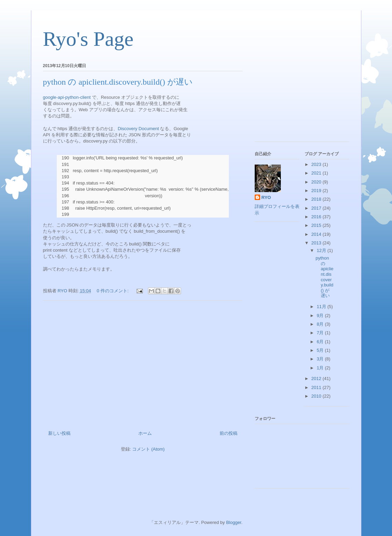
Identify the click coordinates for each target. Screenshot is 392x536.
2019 (317, 191)
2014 (317, 234)
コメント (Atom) (149, 449)
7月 (321, 333)
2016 (317, 217)
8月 (321, 324)
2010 (317, 396)
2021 (317, 173)
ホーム (145, 433)
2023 (317, 164)
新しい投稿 (59, 433)
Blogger (234, 522)
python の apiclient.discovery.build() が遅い (118, 82)
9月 (321, 316)
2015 (317, 225)
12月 (322, 250)
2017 (317, 208)
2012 (317, 379)
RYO (266, 197)
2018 (317, 199)
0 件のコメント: (113, 291)
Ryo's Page (88, 39)
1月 (321, 368)
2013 (317, 243)
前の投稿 (229, 433)
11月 (322, 307)
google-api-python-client (67, 97)
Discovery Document (138, 129)
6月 (321, 342)
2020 (317, 182)
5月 (321, 350)
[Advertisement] (143, 363)
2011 (317, 387)
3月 (321, 359)
